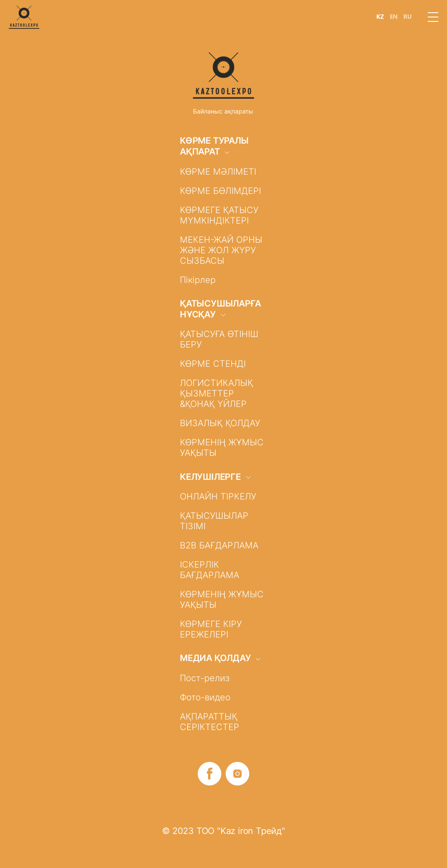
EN (394, 17)
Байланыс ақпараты (223, 111)
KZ (380, 17)
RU (407, 17)
